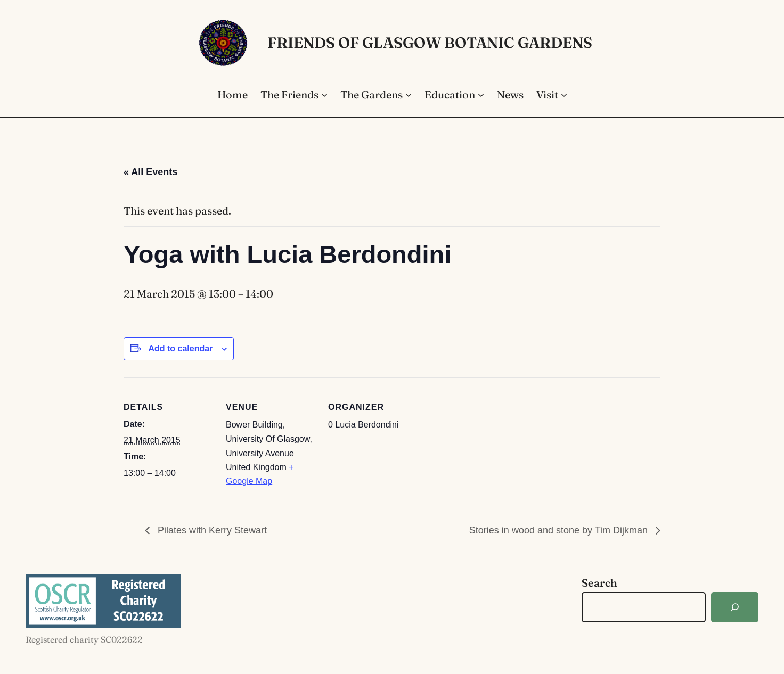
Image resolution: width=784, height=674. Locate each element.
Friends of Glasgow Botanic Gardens (430, 43)
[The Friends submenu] (324, 95)
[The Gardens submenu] (409, 95)
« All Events (150, 172)
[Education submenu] (481, 95)
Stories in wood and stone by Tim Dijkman (560, 530)
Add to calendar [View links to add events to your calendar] (180, 348)
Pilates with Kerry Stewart (211, 530)
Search (599, 583)
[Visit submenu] (564, 95)
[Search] (735, 607)
